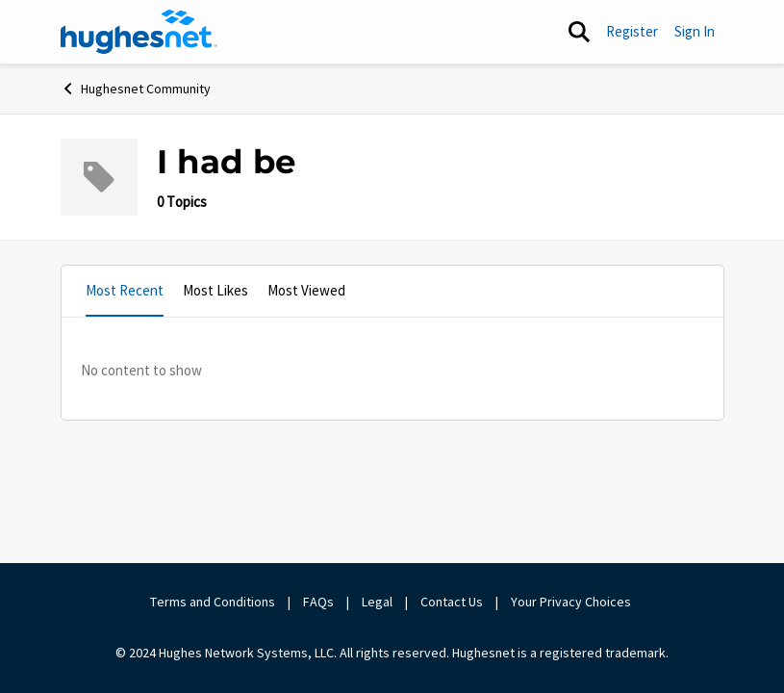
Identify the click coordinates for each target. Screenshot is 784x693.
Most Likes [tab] (215, 290)
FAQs (318, 602)
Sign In (695, 31)
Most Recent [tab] (125, 290)
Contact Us (452, 602)
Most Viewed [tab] (306, 290)
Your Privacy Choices (572, 602)
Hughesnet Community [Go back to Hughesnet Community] (136, 89)
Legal (377, 602)
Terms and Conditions (213, 602)
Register (632, 31)
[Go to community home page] (139, 32)
